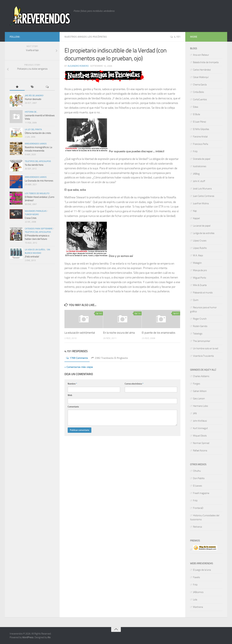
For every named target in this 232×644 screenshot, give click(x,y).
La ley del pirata (33, 129)
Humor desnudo (33, 99)
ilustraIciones (200, 166)
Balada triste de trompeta (206, 62)
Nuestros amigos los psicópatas (86, 37)
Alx (49, 637)
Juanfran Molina (201, 203)
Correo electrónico (134, 384)
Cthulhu (197, 471)
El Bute (197, 114)
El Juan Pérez (200, 122)
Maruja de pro (200, 270)
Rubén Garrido (200, 326)
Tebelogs (198, 334)
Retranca (197, 527)
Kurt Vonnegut (200, 428)
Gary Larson (199, 399)
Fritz (195, 151)
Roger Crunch (200, 319)
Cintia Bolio (198, 92)
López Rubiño (200, 248)
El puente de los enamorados (159, 333)
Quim (196, 300)
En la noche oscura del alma (119, 333)
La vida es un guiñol (35, 250)
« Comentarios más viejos (79, 367)
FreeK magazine (201, 493)
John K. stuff (199, 181)
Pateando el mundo (203, 293)
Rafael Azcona (200, 451)
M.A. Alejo (198, 255)
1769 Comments (77, 358)
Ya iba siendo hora (34, 165)
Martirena (198, 607)
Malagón (197, 263)
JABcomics (198, 592)
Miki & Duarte (200, 285)
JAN (195, 413)
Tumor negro (32, 214)
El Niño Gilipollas (201, 129)
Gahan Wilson (200, 391)
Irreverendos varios (36, 144)
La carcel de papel (202, 226)
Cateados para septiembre (39, 229)
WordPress (28, 637)
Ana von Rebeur (201, 55)
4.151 (175, 37)
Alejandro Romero (78, 66)
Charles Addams (201, 376)
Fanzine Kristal (200, 137)
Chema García (200, 85)
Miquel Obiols (200, 436)
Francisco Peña (201, 144)
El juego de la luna (202, 570)
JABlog (196, 174)
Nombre (72, 384)
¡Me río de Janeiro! (34, 96)
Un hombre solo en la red (206, 348)
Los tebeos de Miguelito (37, 193)
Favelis (196, 577)
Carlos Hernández (202, 70)
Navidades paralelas (36, 211)
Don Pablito (199, 478)
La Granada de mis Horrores (39, 181)
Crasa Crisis (31, 218)
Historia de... (31, 112)
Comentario (73, 407)
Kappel (196, 218)
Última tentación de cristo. (38, 133)
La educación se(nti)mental (80, 333)
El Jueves (198, 486)
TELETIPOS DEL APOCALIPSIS (38, 161)
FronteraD (198, 508)
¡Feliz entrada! (32, 257)
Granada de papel (202, 159)
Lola (195, 600)
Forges (197, 384)
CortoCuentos (200, 99)
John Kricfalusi (200, 421)
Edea (196, 107)
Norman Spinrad (201, 443)
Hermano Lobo (201, 406)
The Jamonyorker (202, 341)
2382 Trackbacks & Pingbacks (110, 358)
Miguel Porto (200, 278)
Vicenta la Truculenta (203, 356)
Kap (195, 211)
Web (70, 395)
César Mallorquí (201, 77)
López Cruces (200, 241)
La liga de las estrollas (204, 233)
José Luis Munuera (202, 189)
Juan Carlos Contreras (204, 196)
